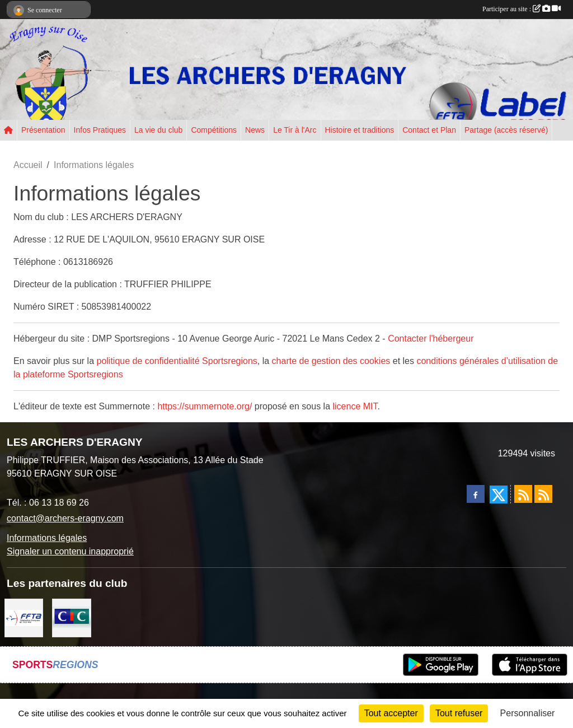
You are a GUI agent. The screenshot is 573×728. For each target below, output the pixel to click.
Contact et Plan (429, 130)
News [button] (255, 130)
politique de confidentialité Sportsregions (177, 361)
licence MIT (355, 406)
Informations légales (47, 538)
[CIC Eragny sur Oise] (71, 617)
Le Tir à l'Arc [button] (295, 130)
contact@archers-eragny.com (65, 518)
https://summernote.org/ (205, 406)
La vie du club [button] (158, 130)
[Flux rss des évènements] (543, 494)
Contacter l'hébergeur (431, 339)
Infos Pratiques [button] (100, 130)
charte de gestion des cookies (331, 361)
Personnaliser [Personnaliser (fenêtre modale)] (528, 713)
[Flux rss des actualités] (523, 494)
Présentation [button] (43, 130)
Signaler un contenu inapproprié (70, 551)
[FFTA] (24, 617)
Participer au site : (522, 9)
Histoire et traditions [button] (360, 130)
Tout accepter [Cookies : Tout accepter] (391, 713)
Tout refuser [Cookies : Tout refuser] (459, 713)
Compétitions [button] (214, 130)
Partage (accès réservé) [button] (506, 130)
